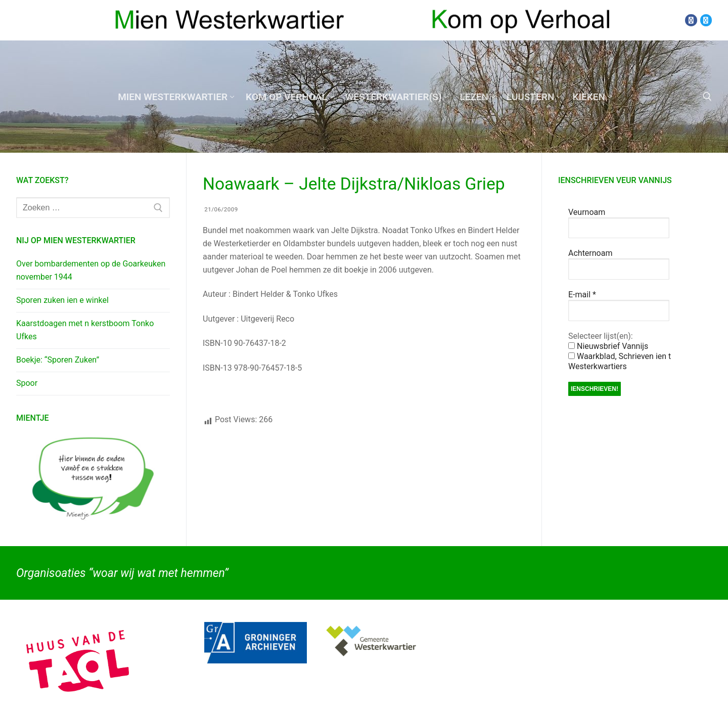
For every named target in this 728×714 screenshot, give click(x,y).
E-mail (582, 295)
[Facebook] (691, 20)
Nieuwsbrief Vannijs (608, 346)
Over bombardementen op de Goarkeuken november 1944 (91, 270)
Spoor (27, 383)
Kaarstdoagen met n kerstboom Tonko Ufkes (85, 330)
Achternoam (590, 253)
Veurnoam (587, 212)
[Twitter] (706, 20)
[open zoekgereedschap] (707, 97)
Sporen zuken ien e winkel (62, 300)
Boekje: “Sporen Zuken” (58, 360)
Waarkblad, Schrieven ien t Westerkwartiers (620, 361)
